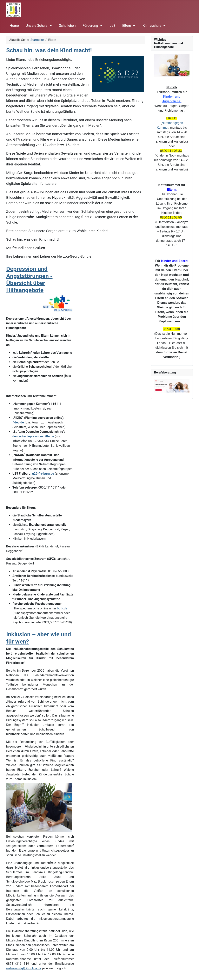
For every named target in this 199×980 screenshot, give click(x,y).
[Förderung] (100, 26)
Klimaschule (152, 26)
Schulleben (67, 26)
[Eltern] (133, 26)
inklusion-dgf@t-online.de (24, 968)
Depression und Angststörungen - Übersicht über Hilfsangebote (29, 279)
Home (14, 26)
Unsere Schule (36, 26)
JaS (113, 26)
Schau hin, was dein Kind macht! (49, 50)
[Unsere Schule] (50, 26)
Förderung (90, 26)
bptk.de (62, 608)
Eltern (127, 26)
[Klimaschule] (164, 26)
